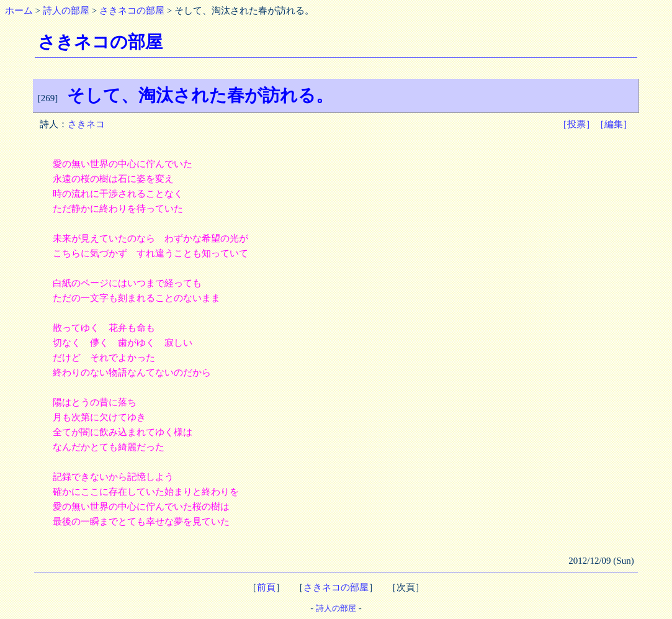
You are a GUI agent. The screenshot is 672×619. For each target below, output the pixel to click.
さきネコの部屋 (132, 11)
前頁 (266, 587)
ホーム (19, 11)
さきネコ (86, 124)
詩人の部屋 (66, 11)
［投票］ (576, 124)
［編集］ (614, 124)
